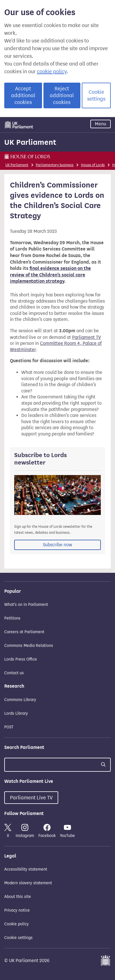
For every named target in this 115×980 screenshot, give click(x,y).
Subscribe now (57, 545)
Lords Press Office (21, 659)
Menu (101, 124)
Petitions (12, 618)
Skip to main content (4, 118)
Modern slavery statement (28, 883)
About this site (18, 897)
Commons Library (20, 700)
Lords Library (16, 713)
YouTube (67, 831)
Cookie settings (96, 95)
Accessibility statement (26, 869)
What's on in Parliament (26, 605)
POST (9, 727)
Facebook (47, 831)
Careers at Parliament (24, 632)
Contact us (14, 673)
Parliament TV (86, 337)
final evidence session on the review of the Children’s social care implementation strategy (50, 275)
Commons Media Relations (29, 646)
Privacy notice (17, 910)
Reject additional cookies (62, 95)
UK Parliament (30, 142)
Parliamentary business (55, 165)
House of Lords (93, 165)
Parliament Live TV (31, 798)
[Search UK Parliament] (57, 765)
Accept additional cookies (23, 95)
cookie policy (52, 72)
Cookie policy (16, 924)
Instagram (25, 831)
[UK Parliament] (19, 125)
